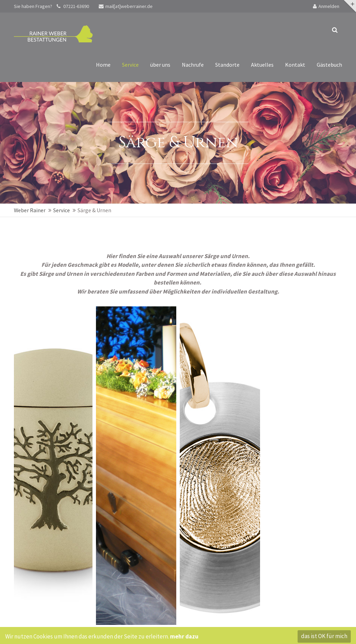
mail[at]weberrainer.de (126, 6)
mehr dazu (184, 637)
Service (62, 210)
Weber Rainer (30, 210)
